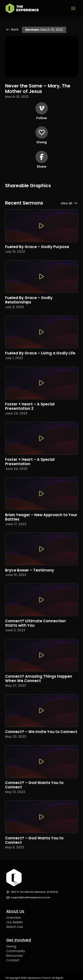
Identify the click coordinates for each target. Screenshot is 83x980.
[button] (73, 8)
